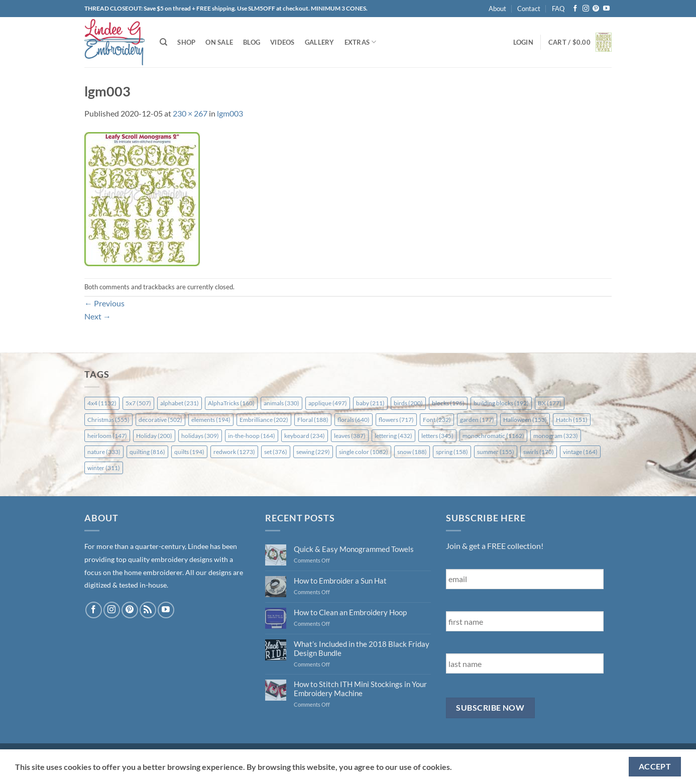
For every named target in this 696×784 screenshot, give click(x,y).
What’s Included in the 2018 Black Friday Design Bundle (362, 648)
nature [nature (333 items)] (104, 452)
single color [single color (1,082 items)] (364, 452)
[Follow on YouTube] (606, 9)
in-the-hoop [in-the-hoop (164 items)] (252, 436)
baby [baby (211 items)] (370, 403)
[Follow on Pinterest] (596, 9)
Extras (361, 42)
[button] (523, 42)
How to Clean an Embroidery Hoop (350, 612)
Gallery (320, 42)
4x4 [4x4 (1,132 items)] (102, 403)
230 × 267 (190, 113)
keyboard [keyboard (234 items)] (305, 436)
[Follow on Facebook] (575, 9)
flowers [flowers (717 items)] (396, 420)
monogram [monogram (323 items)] (556, 436)
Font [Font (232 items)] (437, 420)
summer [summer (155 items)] (496, 452)
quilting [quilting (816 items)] (147, 452)
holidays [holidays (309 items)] (200, 436)
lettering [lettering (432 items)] (393, 436)
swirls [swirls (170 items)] (539, 452)
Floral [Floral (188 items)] (313, 420)
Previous (104, 303)
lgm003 (230, 113)
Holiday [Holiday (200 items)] (154, 436)
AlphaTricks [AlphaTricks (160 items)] (231, 403)
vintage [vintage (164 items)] (580, 452)
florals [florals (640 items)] (354, 420)
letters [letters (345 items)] (437, 436)
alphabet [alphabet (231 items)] (180, 403)
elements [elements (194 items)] (211, 420)
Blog (252, 42)
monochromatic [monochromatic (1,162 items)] (493, 436)
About (497, 9)
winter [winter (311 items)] (104, 468)
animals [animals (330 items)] (281, 403)
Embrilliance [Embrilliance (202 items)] (264, 420)
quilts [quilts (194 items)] (189, 452)
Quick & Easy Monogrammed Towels (354, 549)
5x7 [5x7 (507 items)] (138, 403)
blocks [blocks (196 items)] (448, 403)
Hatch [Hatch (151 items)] (572, 420)
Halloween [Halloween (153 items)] (525, 420)
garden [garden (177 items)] (477, 420)
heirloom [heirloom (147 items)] (107, 436)
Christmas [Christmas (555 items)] (108, 420)
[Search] (163, 42)
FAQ (558, 9)
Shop (186, 42)
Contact (529, 9)
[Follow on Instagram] (586, 9)
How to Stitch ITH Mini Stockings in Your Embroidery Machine (360, 689)
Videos (282, 42)
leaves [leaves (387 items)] (350, 436)
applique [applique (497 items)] (328, 403)
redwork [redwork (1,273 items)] (234, 452)
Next (98, 316)
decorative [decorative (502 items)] (160, 420)
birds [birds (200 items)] (408, 403)
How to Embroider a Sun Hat (340, 581)
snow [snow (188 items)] (412, 452)
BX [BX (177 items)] (550, 403)
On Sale (219, 42)
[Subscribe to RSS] (148, 610)
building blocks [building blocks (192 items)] (501, 403)
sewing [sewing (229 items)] (313, 452)
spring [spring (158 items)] (452, 452)
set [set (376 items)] (276, 452)
